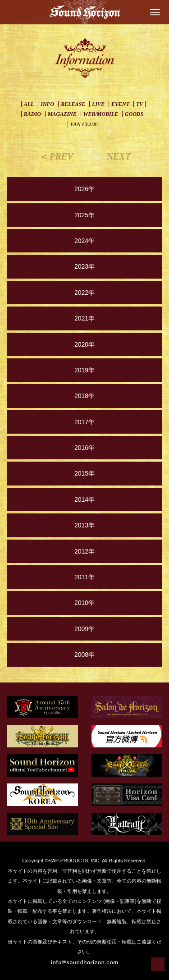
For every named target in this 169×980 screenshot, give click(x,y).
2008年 (84, 655)
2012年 (84, 551)
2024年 (84, 241)
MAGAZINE (62, 114)
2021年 (84, 318)
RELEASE (73, 104)
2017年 (84, 422)
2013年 (84, 525)
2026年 (84, 189)
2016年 (84, 448)
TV (139, 104)
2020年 (84, 344)
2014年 (84, 499)
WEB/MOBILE (101, 114)
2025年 (84, 215)
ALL (29, 104)
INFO (47, 104)
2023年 (84, 266)
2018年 (84, 396)
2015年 (84, 473)
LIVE (98, 104)
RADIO (32, 114)
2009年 (84, 629)
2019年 (84, 370)
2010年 (84, 603)
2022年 (84, 293)
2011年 (84, 577)
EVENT (120, 104)
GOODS (134, 114)
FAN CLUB (84, 124)
